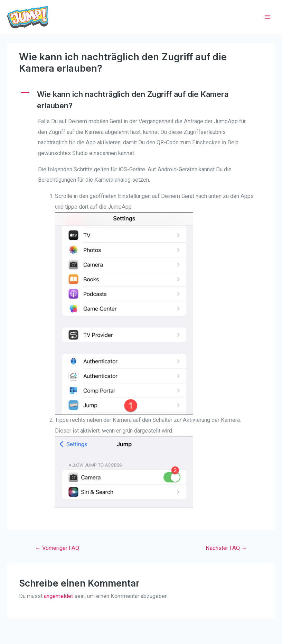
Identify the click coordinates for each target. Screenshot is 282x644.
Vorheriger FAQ (57, 548)
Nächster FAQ (226, 548)
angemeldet (58, 596)
